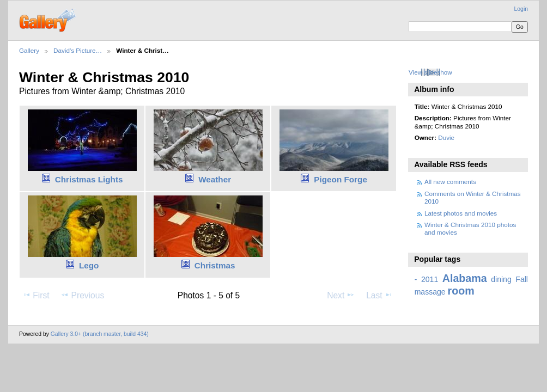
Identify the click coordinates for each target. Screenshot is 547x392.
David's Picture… (78, 50)
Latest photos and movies (461, 213)
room (461, 291)
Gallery (29, 50)
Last (379, 295)
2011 (430, 279)
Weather (215, 179)
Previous (82, 295)
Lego (89, 265)
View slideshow (430, 72)
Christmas (215, 265)
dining (501, 279)
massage (430, 292)
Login (521, 9)
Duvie (446, 137)
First (36, 295)
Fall (522, 279)
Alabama (465, 278)
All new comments (450, 182)
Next (341, 295)
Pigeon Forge (341, 179)
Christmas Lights (89, 179)
